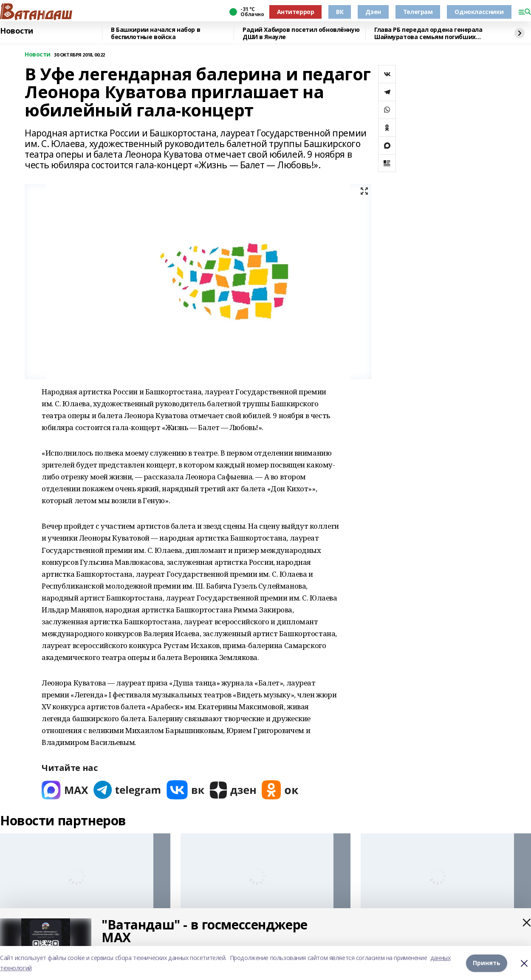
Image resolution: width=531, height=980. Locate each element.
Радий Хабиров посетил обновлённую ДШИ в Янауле (301, 33)
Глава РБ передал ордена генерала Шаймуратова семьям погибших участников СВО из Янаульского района (435, 33)
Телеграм (418, 12)
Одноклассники (479, 12)
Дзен (373, 12)
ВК (340, 12)
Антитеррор (296, 12)
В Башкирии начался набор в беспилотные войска (155, 33)
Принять (487, 963)
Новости (17, 31)
